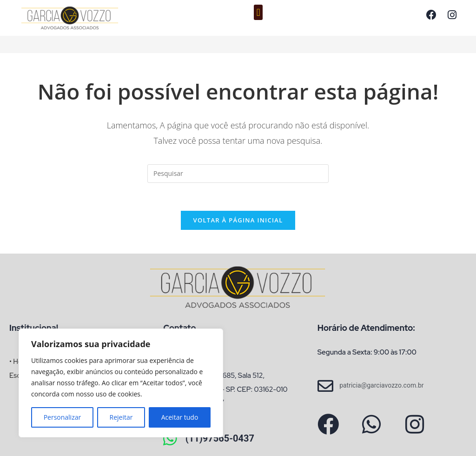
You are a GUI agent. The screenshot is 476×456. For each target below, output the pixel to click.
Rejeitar (121, 417)
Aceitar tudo (180, 417)
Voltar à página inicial (238, 221)
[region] (121, 383)
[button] (258, 12)
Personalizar (63, 417)
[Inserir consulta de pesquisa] (238, 174)
